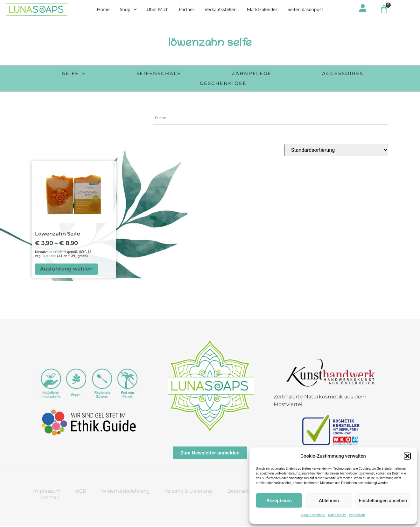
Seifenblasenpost (305, 10)
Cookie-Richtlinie (313, 515)
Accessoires (348, 74)
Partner (187, 10)
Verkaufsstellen (221, 10)
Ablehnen (329, 501)
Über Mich (158, 10)
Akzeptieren (279, 501)
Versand (50, 257)
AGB (81, 492)
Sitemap (49, 498)
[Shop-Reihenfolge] (336, 151)
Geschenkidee (224, 84)
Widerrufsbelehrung (125, 492)
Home (103, 10)
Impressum (357, 515)
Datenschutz (337, 515)
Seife (68, 74)
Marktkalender (262, 10)
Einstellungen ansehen (383, 501)
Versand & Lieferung (188, 492)
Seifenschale (156, 74)
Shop (128, 10)
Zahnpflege (253, 74)
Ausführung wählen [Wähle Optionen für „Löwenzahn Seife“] (66, 269)
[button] (407, 456)
